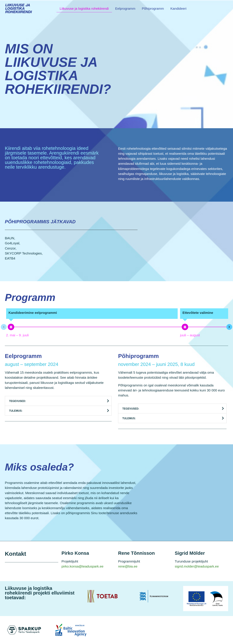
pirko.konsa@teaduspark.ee (82, 566)
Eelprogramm (125, 8)
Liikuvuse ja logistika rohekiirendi (84, 8)
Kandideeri (178, 8)
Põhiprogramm (153, 8)
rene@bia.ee (128, 566)
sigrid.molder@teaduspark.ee (197, 566)
